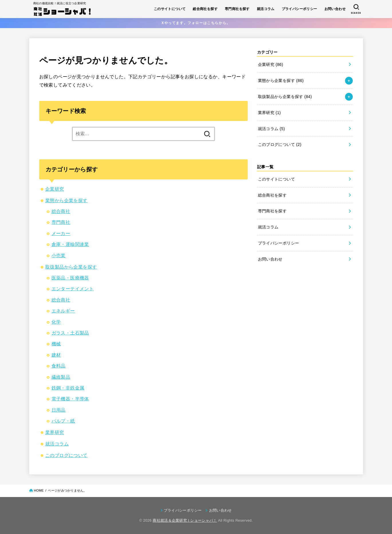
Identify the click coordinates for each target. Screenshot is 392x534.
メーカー (61, 233)
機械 (56, 344)
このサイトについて (170, 9)
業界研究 (55, 432)
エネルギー (63, 311)
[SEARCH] (356, 9)
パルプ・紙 (63, 421)
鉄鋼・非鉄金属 (68, 388)
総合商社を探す (205, 9)
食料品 (59, 366)
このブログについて (66, 455)
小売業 (59, 256)
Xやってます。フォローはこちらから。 (196, 23)
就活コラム (266, 9)
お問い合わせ (335, 9)
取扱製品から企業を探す (71, 267)
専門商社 (61, 222)
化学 (56, 322)
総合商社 (61, 211)
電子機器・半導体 (70, 399)
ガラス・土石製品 (70, 333)
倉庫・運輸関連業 (70, 244)
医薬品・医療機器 (70, 278)
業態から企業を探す (66, 201)
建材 (56, 355)
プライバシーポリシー (300, 9)
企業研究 (55, 189)
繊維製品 (61, 377)
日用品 (59, 410)
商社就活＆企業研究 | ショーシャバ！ (185, 521)
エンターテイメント (73, 289)
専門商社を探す (237, 9)
